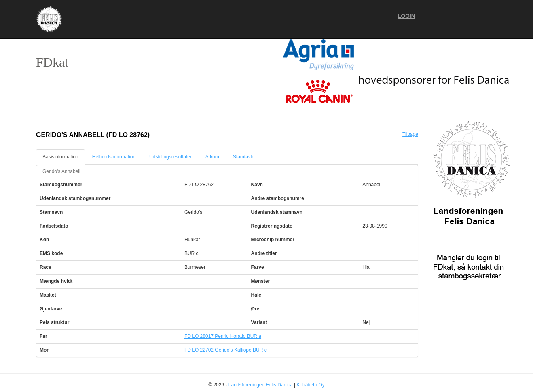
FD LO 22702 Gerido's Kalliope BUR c (226, 350)
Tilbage (410, 134)
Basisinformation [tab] (60, 157)
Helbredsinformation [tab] (114, 157)
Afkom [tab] (212, 157)
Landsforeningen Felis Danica (261, 385)
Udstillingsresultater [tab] (170, 157)
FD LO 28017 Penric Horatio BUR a (223, 336)
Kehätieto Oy (310, 385)
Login (406, 16)
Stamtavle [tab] (244, 157)
